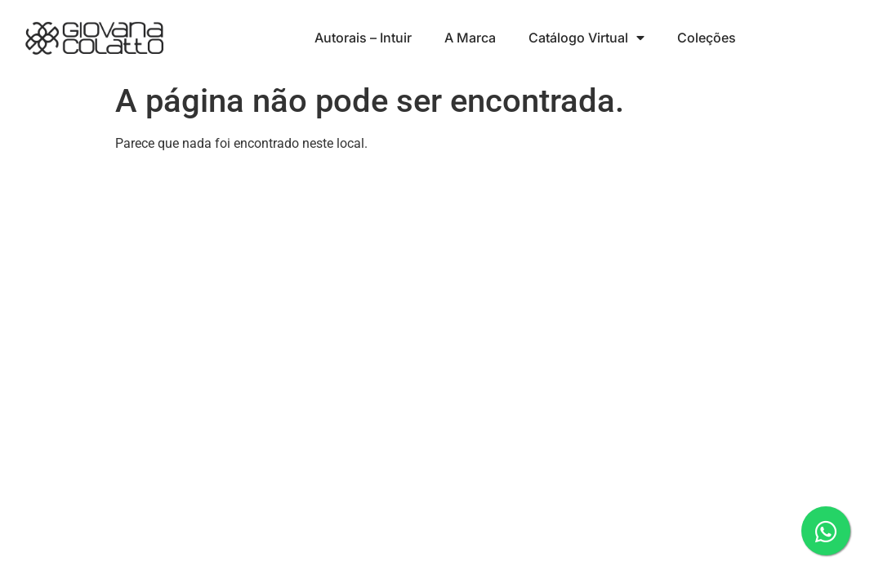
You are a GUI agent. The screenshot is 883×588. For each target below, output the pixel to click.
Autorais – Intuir (363, 38)
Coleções (707, 38)
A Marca (470, 38)
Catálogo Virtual (586, 38)
